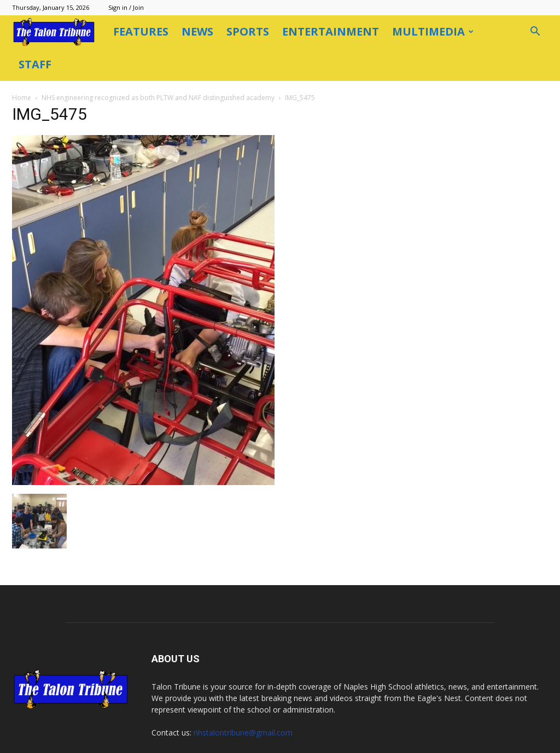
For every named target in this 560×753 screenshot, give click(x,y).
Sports (248, 31)
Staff (35, 64)
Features (141, 31)
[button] (535, 33)
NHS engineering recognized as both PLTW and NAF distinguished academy (158, 98)
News (197, 31)
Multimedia (433, 31)
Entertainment (331, 31)
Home (22, 98)
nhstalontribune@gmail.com (243, 732)
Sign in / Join (126, 7)
